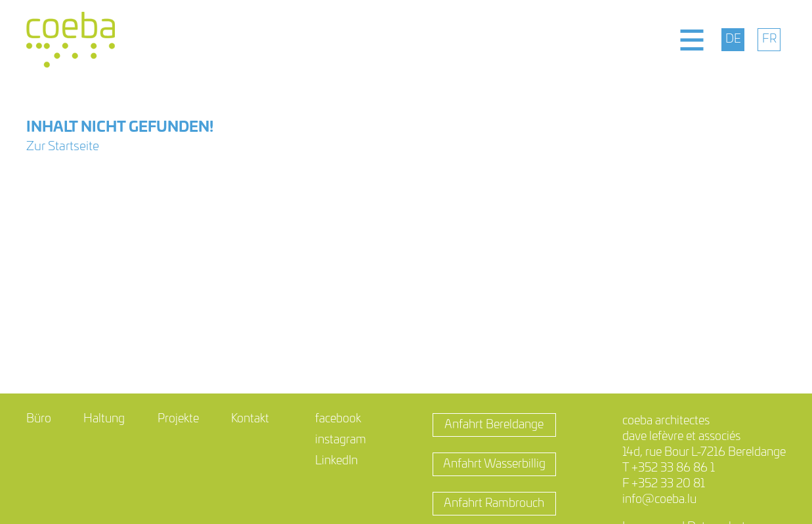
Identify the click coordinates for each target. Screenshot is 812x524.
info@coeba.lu (659, 500)
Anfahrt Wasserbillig (494, 464)
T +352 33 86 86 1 (669, 468)
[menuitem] (733, 40)
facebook (338, 419)
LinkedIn (336, 461)
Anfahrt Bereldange (494, 425)
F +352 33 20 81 (664, 484)
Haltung (104, 419)
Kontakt (250, 419)
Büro (39, 419)
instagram (341, 440)
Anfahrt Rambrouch (494, 504)
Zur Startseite (63, 147)
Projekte (178, 419)
